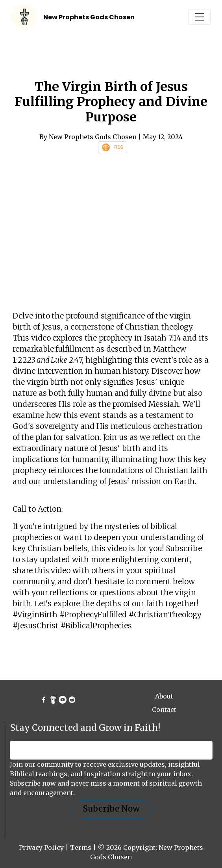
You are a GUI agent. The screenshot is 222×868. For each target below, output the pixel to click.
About (164, 696)
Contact (164, 710)
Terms (81, 848)
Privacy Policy (41, 848)
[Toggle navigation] (200, 17)
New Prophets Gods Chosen (89, 17)
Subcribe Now (111, 809)
